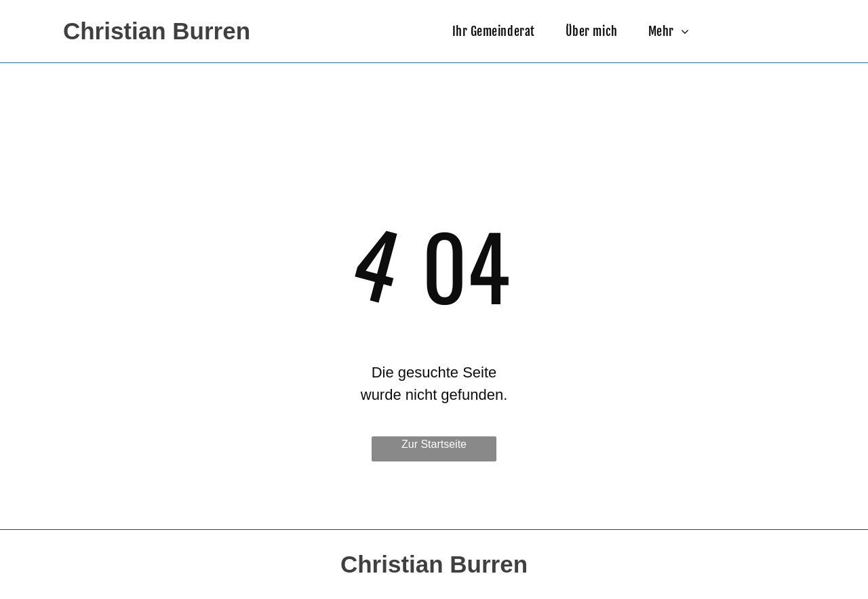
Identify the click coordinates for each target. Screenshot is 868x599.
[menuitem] (499, 32)
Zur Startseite (434, 444)
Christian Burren (157, 31)
